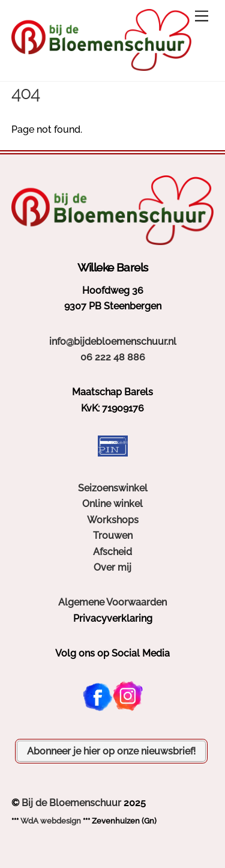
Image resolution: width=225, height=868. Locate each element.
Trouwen (113, 536)
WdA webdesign (51, 821)
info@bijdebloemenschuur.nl (113, 341)
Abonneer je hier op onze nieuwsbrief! (111, 751)
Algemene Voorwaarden (112, 602)
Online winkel (112, 504)
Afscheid (112, 552)
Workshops (113, 520)
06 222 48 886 (113, 357)
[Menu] (202, 17)
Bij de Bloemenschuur (71, 803)
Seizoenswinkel (113, 488)
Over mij (112, 567)
